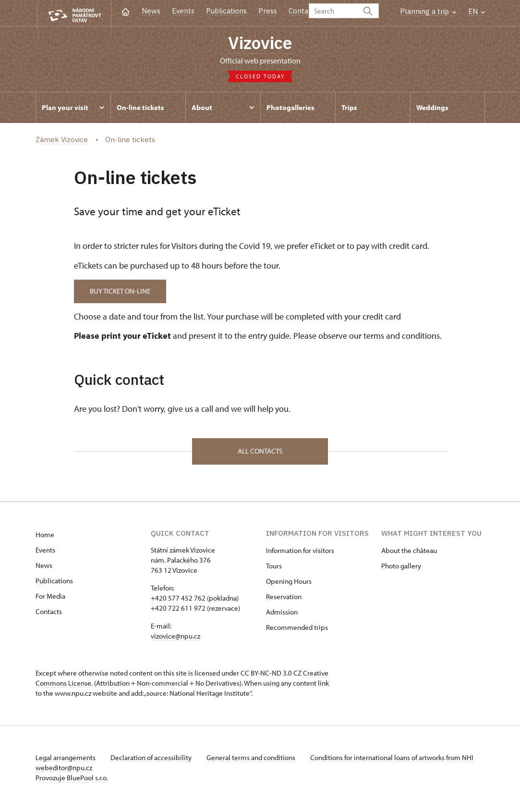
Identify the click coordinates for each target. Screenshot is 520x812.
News (151, 11)
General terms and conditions (255, 760)
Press (268, 11)
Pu (39, 583)
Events (183, 11)
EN (477, 11)
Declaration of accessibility (154, 760)
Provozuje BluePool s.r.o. (72, 780)
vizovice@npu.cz (175, 638)
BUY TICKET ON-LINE (122, 292)
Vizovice (260, 44)
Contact (302, 11)
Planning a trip (428, 11)
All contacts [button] (260, 453)
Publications (226, 11)
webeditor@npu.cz (92, 770)
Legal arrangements (66, 760)
